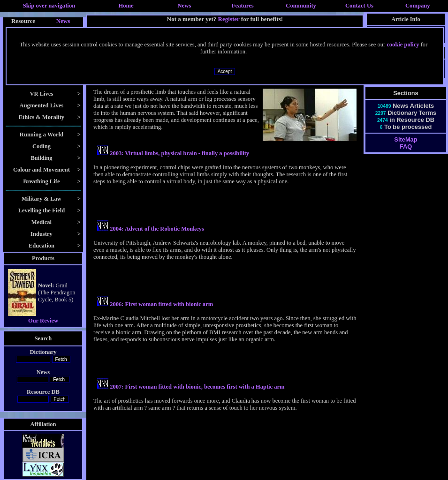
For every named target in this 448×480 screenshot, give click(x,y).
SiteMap (406, 139)
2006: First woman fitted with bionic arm (161, 304)
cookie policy (403, 45)
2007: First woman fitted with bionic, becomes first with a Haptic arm (197, 387)
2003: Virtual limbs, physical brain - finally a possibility (179, 153)
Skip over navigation (49, 6)
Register (229, 19)
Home (126, 6)
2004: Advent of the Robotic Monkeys (157, 229)
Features (243, 6)
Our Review (43, 321)
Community (301, 6)
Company (418, 6)
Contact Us (359, 6)
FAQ (406, 146)
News (185, 6)
